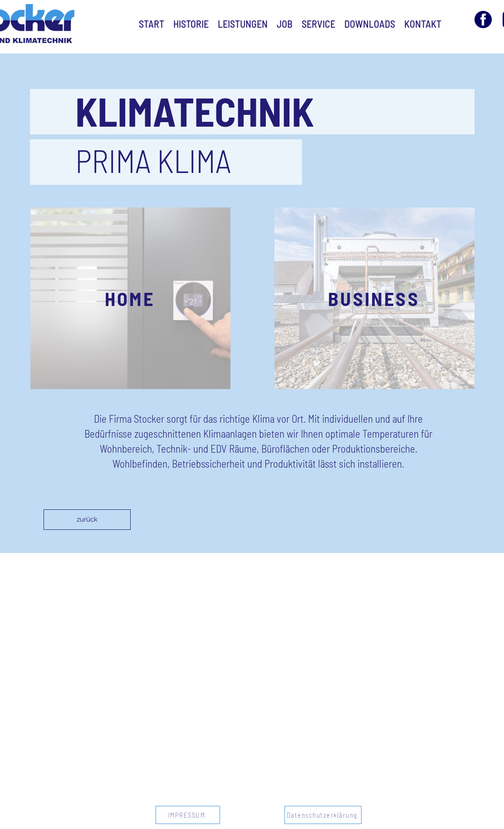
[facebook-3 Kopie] (483, 20)
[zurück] (87, 520)
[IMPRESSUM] (188, 815)
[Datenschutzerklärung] (323, 815)
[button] (130, 298)
